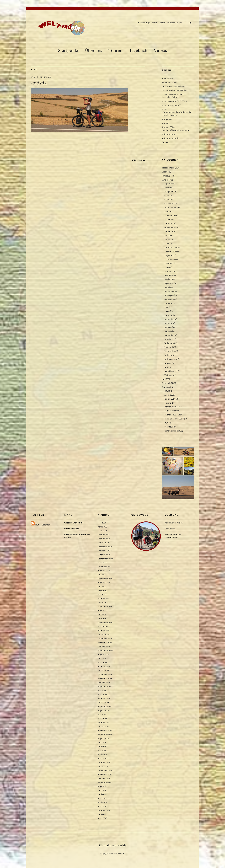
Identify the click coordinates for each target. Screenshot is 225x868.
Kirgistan (169, 255)
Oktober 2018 (104, 683)
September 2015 (105, 782)
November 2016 (105, 730)
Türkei (167, 355)
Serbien (168, 327)
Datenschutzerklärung (171, 23)
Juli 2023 (102, 575)
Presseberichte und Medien (174, 90)
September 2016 (105, 734)
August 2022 (104, 583)
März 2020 (103, 627)
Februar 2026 (104, 535)
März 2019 (102, 662)
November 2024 (105, 551)
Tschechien (170, 351)
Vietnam (168, 375)
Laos (167, 267)
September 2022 (105, 579)
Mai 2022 (102, 595)
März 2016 (102, 758)
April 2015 (102, 802)
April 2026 (102, 527)
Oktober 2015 (104, 778)
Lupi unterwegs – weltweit (173, 86)
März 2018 (102, 694)
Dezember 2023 (105, 567)
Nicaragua (169, 291)
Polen (167, 311)
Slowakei (169, 331)
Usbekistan (170, 371)
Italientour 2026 (169, 82)
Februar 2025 (104, 539)
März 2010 (102, 818)
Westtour (169, 427)
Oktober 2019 (104, 647)
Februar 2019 (104, 667)
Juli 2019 (102, 658)
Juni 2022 (102, 591)
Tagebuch (138, 51)
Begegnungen (168, 168)
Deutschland (171, 208)
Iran (166, 235)
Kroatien (168, 263)
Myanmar (169, 283)
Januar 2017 (103, 726)
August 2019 (103, 655)
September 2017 (105, 706)
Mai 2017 (102, 714)
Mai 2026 (102, 523)
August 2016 (103, 738)
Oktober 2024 (104, 555)
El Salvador (170, 215)
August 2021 (103, 611)
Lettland (168, 271)
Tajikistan (169, 343)
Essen (164, 172)
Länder (165, 180)
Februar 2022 (104, 599)
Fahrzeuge (166, 176)
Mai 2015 (102, 798)
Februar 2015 (104, 810)
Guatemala (170, 227)
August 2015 (103, 786)
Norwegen (169, 295)
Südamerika (170, 411)
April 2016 (102, 754)
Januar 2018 (103, 702)
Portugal (168, 315)
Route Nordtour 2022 (171, 105)
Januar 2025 (104, 543)
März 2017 (102, 719)
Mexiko (168, 279)
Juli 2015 (102, 790)
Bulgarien (169, 191)
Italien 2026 (170, 399)
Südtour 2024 (171, 415)
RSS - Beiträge (43, 525)
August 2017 (103, 710)
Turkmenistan (171, 359)
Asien (167, 395)
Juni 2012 (102, 814)
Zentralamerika (172, 431)
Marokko (169, 275)
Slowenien (169, 335)
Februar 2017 (104, 722)
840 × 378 (47, 77)
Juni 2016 (102, 746)
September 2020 (105, 623)
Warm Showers (72, 529)
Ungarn (168, 363)
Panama (168, 303)
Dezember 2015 (105, 770)
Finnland (169, 223)
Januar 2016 (103, 766)
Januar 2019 (103, 671)
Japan (167, 243)
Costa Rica (169, 203)
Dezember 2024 (105, 547)
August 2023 (104, 571)
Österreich (169, 299)
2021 (167, 391)
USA (166, 367)
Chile (167, 195)
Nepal (167, 287)
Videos (160, 51)
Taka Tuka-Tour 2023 (174, 419)
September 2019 (105, 651)
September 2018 (105, 687)
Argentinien (170, 183)
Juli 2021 (102, 615)
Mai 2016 (102, 750)
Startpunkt (68, 51)
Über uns (93, 51)
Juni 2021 (102, 619)
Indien (167, 231)
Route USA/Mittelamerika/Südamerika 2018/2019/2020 (176, 112)
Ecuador (168, 212)
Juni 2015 (102, 794)
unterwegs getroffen (171, 138)
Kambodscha (171, 247)
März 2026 (103, 531)
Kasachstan (170, 251)
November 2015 (105, 774)
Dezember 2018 (105, 675)
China (167, 199)
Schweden (169, 319)
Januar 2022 (104, 603)
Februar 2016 (104, 762)
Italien (167, 239)
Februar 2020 (104, 631)
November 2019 (105, 643)
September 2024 (105, 559)
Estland (168, 219)
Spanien (168, 339)
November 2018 (105, 679)
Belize (167, 187)
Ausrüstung (167, 78)
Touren (115, 51)
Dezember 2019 (105, 639)
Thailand (169, 347)
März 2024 (103, 563)
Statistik (166, 123)
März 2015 (102, 806)
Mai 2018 (102, 690)
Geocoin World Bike (74, 523)
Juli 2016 (102, 742)
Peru (167, 307)
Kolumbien (170, 259)
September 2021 (105, 607)
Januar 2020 (104, 635)
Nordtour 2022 (171, 407)
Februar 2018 (104, 698)
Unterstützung (168, 134)
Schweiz (168, 323)
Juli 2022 (102, 587)
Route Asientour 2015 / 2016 (174, 101)
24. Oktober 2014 (37, 77)
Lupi (164, 379)
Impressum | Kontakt (147, 23)
